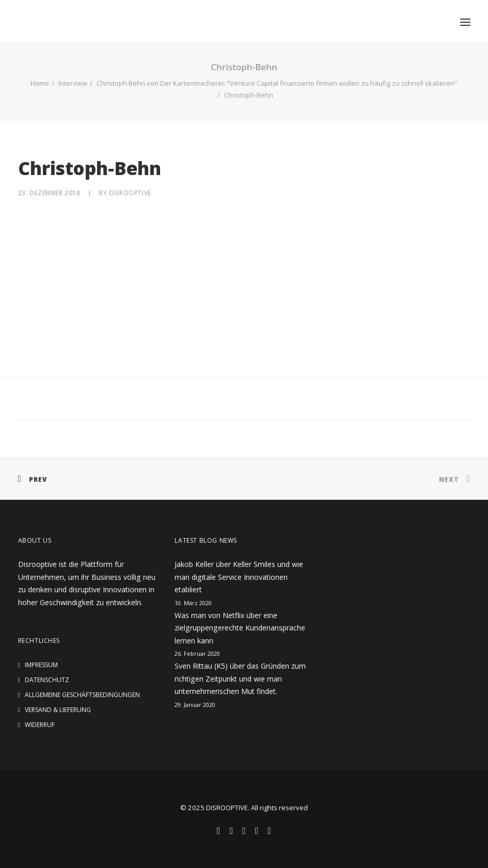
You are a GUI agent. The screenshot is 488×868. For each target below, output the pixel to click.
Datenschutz (47, 680)
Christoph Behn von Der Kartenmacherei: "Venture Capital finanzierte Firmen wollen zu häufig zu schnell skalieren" (277, 83)
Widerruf (40, 725)
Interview (73, 83)
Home (40, 83)
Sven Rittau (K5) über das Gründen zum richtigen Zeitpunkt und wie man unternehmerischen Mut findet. (240, 678)
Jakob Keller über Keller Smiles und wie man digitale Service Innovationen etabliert (239, 577)
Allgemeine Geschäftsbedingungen (82, 695)
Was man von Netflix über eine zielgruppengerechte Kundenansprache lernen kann (240, 628)
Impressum (41, 665)
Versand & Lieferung (58, 710)
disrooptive (130, 193)
